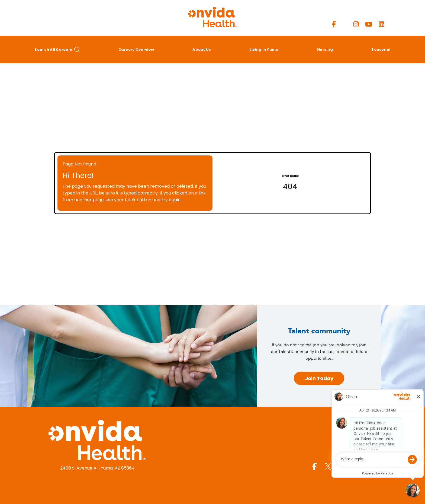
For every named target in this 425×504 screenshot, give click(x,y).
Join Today (319, 378)
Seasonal (381, 50)
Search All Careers (57, 50)
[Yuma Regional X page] (344, 24)
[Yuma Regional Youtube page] (369, 24)
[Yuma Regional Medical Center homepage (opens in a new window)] (97, 441)
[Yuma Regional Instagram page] (356, 24)
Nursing (325, 50)
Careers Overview (136, 50)
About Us (202, 50)
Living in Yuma (264, 50)
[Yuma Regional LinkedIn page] (381, 24)
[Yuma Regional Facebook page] (334, 24)
